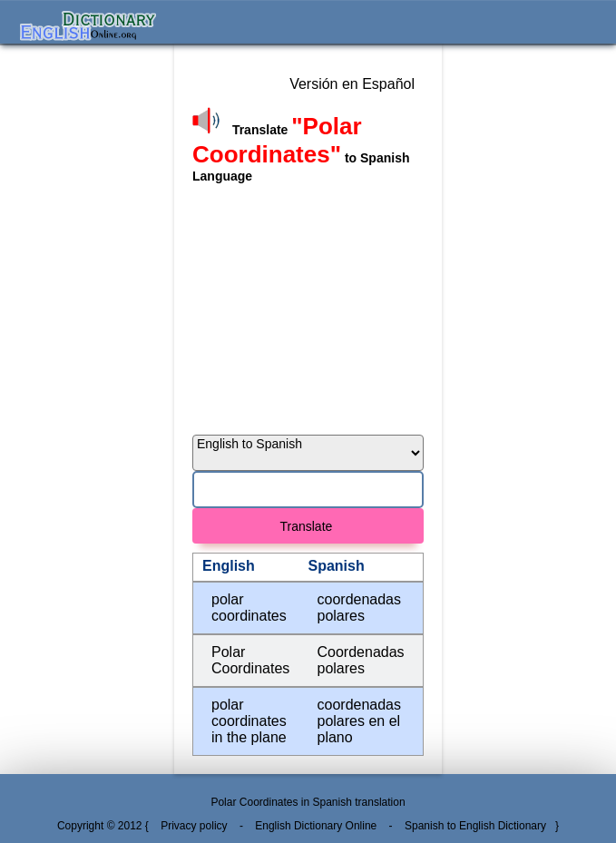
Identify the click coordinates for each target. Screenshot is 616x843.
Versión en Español (352, 84)
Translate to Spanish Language (301, 151)
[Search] (308, 490)
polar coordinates (249, 608)
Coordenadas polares (361, 660)
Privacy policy (194, 826)
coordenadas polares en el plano (360, 721)
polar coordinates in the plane (249, 721)
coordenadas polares (360, 608)
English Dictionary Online (316, 826)
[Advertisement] (308, 305)
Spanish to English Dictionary (475, 826)
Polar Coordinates (250, 660)
